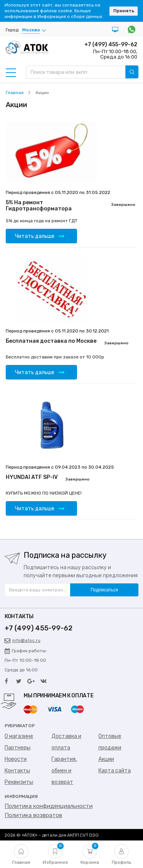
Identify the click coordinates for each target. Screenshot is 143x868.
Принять (124, 11)
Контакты (17, 771)
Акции (106, 759)
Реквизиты (19, 782)
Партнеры (18, 748)
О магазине (19, 736)
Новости (16, 759)
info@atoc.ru (22, 640)
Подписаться (104, 590)
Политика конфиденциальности (49, 806)
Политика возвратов (33, 815)
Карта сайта (115, 771)
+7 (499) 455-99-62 (111, 45)
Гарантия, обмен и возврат (64, 771)
